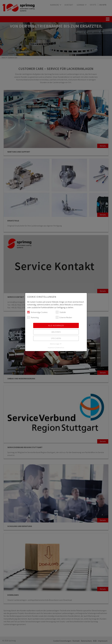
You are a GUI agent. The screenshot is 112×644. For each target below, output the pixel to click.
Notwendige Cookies (37, 312)
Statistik (61, 312)
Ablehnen (56, 332)
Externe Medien (64, 317)
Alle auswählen (56, 325)
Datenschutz (60, 347)
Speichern (56, 338)
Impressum (51, 347)
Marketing (33, 317)
